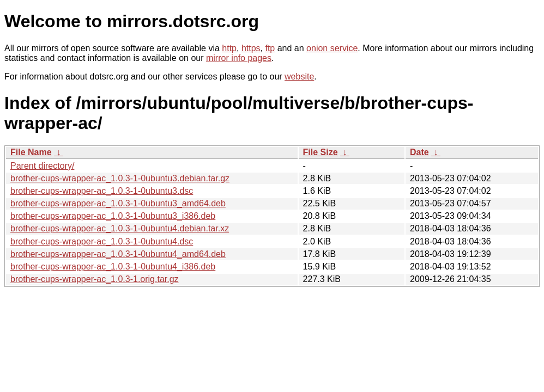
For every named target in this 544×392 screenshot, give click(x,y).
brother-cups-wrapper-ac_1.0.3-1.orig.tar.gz (95, 279)
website (299, 76)
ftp (270, 48)
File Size (321, 152)
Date (419, 152)
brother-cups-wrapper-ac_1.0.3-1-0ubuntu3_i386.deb (113, 216)
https (251, 48)
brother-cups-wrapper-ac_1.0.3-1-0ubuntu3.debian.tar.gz (120, 178)
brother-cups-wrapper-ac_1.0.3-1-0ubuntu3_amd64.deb (118, 203)
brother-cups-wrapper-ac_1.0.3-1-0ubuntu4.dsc (102, 241)
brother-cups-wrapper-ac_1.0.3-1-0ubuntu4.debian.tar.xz (120, 228)
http (229, 48)
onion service (332, 48)
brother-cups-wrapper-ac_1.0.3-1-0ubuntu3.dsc (102, 191)
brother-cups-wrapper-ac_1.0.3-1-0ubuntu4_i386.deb (113, 267)
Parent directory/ (42, 166)
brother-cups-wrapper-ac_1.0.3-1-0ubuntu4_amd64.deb (118, 254)
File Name (31, 152)
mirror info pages (239, 58)
